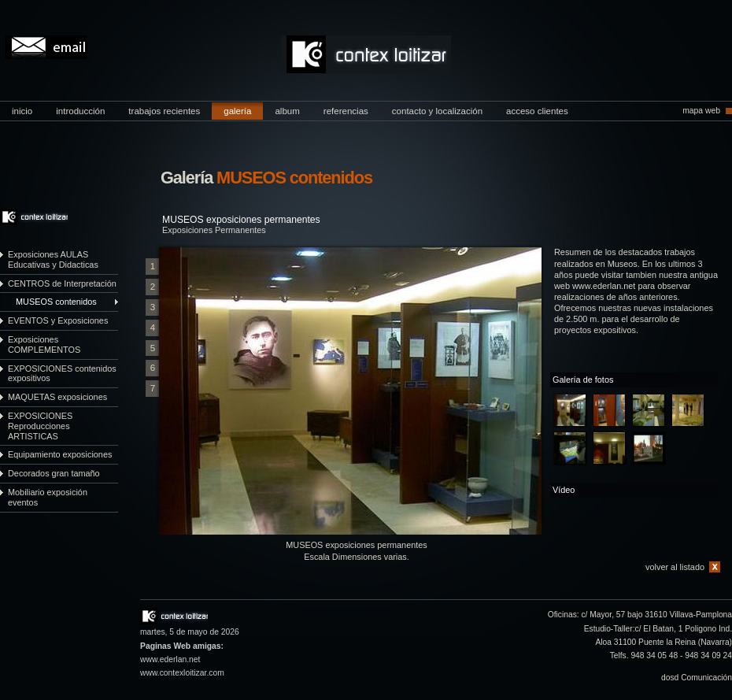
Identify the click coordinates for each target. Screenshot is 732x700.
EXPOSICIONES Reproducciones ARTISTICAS (40, 426)
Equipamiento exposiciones (60, 454)
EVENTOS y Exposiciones (58, 320)
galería (237, 111)
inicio (22, 111)
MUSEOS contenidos (56, 302)
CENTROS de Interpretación (62, 283)
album (287, 111)
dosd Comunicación (697, 678)
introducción (80, 111)
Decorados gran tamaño (54, 473)
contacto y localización (437, 111)
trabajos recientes (164, 111)
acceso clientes (537, 111)
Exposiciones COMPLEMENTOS (44, 344)
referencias (346, 111)
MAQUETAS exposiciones (57, 397)
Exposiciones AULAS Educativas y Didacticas (53, 259)
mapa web (701, 111)
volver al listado (675, 567)
